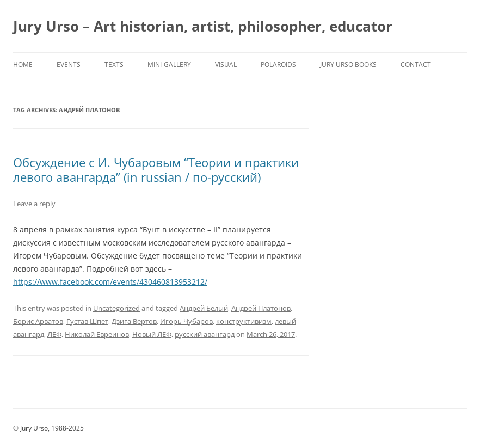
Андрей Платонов (261, 308)
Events (69, 65)
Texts (114, 65)
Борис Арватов (38, 321)
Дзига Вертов (134, 321)
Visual (226, 65)
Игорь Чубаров (186, 321)
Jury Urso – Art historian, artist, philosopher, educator (203, 26)
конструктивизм (244, 321)
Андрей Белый (204, 308)
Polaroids (278, 65)
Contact (416, 65)
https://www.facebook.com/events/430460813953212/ (110, 282)
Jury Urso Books (348, 65)
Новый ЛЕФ (152, 334)
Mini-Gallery (169, 65)
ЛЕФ (54, 334)
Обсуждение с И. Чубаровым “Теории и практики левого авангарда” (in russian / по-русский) (156, 169)
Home (23, 65)
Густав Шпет (87, 321)
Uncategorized (116, 308)
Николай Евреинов (97, 334)
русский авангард (205, 334)
